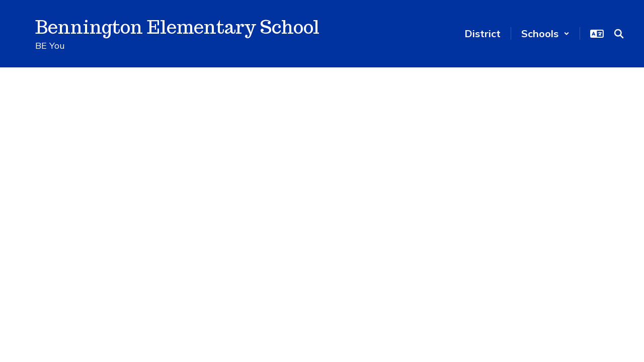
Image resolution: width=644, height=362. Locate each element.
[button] (545, 33)
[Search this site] (619, 34)
